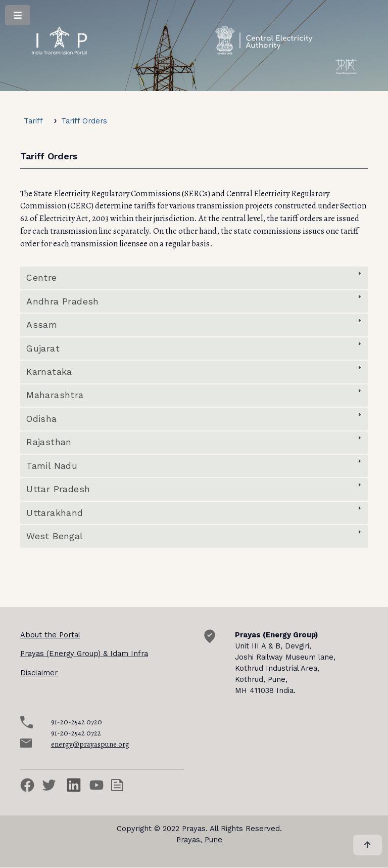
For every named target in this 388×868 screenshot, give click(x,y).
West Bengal (55, 536)
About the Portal (50, 635)
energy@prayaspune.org (90, 744)
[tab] (194, 278)
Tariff (33, 121)
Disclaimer (39, 673)
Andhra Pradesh (62, 301)
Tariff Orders (84, 121)
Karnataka (49, 372)
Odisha (41, 419)
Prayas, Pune (199, 840)
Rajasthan (49, 442)
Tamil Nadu (52, 466)
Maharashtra (55, 395)
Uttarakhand (55, 513)
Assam (42, 325)
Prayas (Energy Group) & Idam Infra (84, 654)
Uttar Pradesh (58, 489)
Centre (41, 278)
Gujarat (43, 349)
